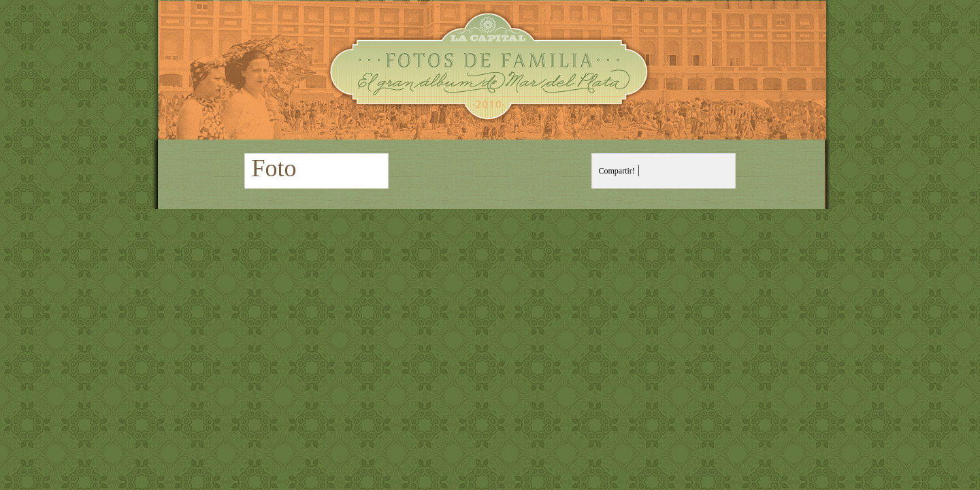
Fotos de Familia (490, 70)
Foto (274, 168)
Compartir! (617, 171)
